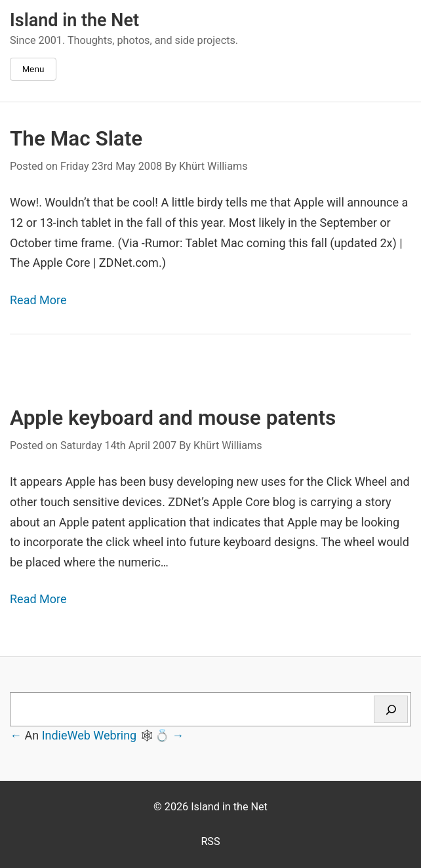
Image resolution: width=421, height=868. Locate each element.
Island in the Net (74, 20)
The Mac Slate (76, 139)
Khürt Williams (213, 166)
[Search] (391, 709)
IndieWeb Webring (90, 735)
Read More (38, 300)
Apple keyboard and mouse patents (173, 418)
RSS (210, 841)
